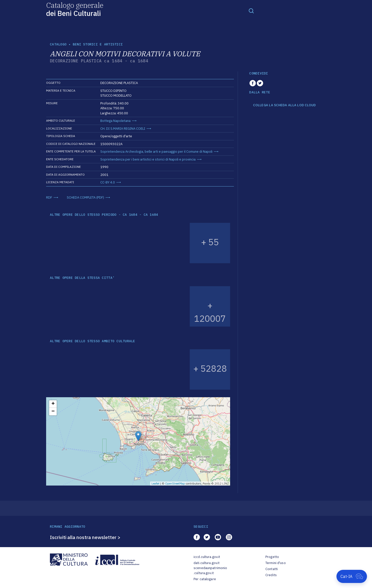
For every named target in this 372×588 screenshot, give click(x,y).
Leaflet (156, 484)
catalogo (58, 44)
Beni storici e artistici (98, 44)
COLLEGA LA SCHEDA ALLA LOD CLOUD (284, 105)
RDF (49, 197)
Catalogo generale (75, 9)
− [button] (53, 412)
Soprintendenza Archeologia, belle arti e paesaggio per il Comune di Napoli (156, 152)
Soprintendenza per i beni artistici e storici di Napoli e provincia (148, 159)
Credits (271, 575)
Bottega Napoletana (115, 121)
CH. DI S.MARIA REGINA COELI (123, 129)
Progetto (272, 557)
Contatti (272, 569)
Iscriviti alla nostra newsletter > (85, 537)
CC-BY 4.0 (108, 182)
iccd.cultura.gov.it (207, 557)
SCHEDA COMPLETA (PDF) (85, 197)
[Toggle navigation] (251, 11)
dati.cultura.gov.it (207, 563)
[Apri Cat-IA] (352, 576)
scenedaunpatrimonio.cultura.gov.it (210, 570)
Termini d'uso (276, 563)
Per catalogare (205, 579)
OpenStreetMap (175, 484)
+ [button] (53, 404)
